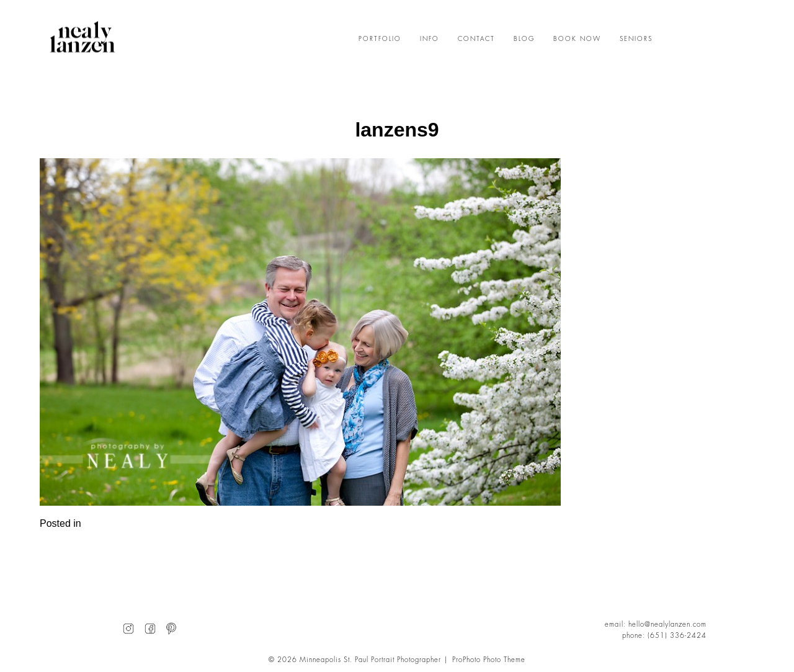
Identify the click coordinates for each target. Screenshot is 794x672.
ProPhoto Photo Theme (489, 660)
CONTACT (476, 39)
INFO (430, 39)
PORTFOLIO (380, 39)
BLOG (524, 39)
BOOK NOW (577, 39)
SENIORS (636, 39)
